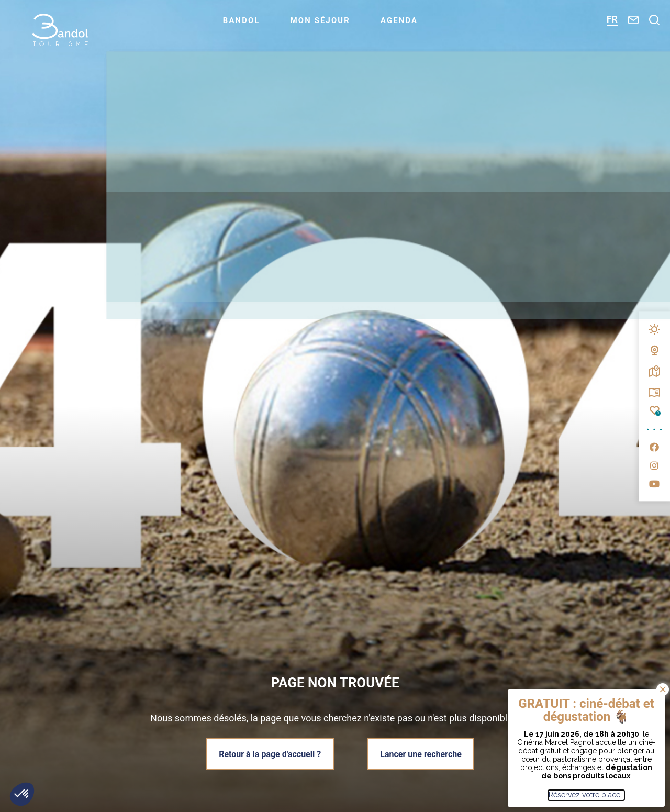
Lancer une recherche (422, 754)
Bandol (254, 24)
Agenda (415, 24)
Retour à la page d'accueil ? (269, 754)
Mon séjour (334, 24)
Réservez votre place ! (586, 795)
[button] (22, 794)
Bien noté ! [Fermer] (663, 689)
